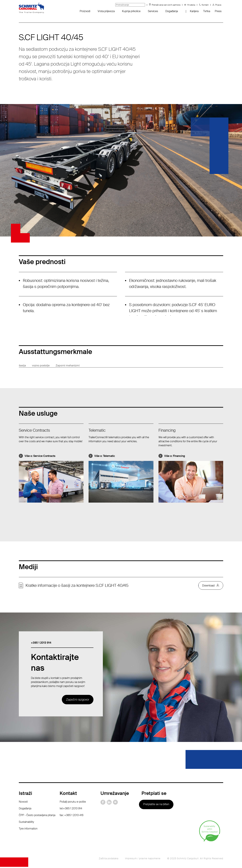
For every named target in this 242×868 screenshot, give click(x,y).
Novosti (23, 803)
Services (153, 11)
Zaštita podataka (109, 860)
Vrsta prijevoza (106, 11)
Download (208, 586)
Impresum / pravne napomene (143, 860)
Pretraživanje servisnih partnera (166, 5)
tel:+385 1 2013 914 (71, 809)
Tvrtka (207, 11)
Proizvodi (85, 11)
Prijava (218, 5)
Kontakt (205, 5)
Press (218, 11)
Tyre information (28, 830)
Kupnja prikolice (131, 11)
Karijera (194, 11)
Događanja (172, 11)
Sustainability (26, 823)
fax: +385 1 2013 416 (72, 816)
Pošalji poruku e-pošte (73, 803)
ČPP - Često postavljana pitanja (37, 816)
